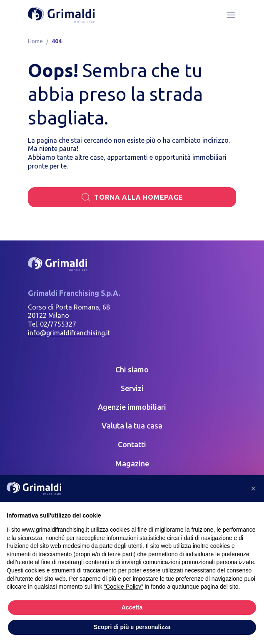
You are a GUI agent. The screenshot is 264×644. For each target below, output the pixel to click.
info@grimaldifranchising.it (69, 333)
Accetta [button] (132, 607)
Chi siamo (132, 369)
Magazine (132, 463)
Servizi (132, 388)
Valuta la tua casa (132, 426)
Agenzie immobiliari (132, 407)
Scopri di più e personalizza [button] (132, 627)
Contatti (132, 444)
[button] (253, 488)
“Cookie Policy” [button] (123, 587)
